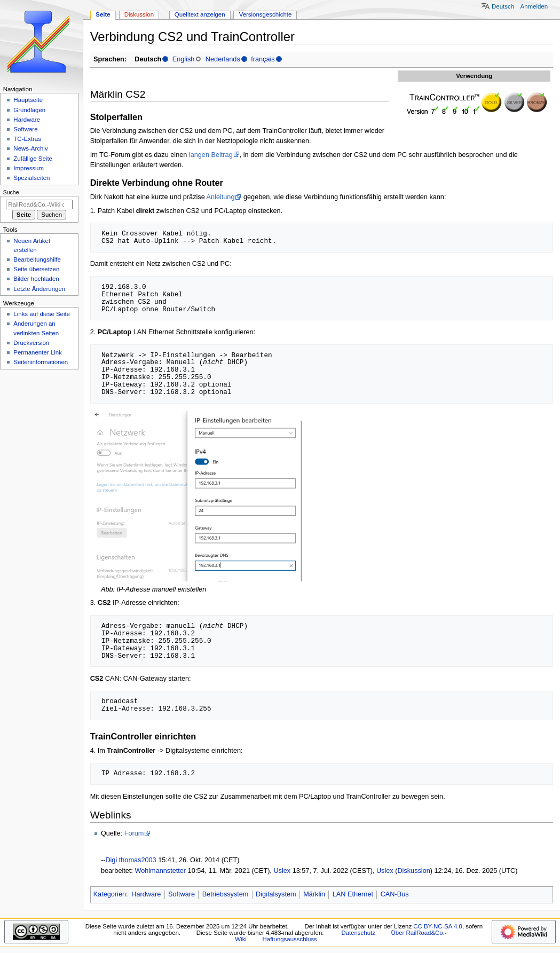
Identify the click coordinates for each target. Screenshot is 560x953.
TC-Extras (27, 139)
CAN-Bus (395, 894)
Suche (11, 192)
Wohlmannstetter (160, 871)
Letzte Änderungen (39, 289)
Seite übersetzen (36, 269)
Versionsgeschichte (266, 14)
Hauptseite (28, 100)
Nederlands (223, 59)
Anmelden (534, 6)
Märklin (314, 894)
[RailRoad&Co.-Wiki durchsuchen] (39, 204)
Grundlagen (29, 110)
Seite (103, 14)
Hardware (146, 894)
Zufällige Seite (33, 159)
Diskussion (413, 871)
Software (182, 894)
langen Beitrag (211, 155)
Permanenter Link (37, 352)
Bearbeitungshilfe (37, 259)
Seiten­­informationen (41, 362)
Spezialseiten (31, 178)
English (184, 59)
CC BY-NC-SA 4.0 (438, 926)
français (263, 59)
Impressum (29, 168)
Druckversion (31, 343)
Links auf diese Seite (42, 314)
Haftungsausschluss (290, 939)
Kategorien (110, 894)
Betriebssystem (226, 894)
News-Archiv (30, 148)
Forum (134, 833)
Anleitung (221, 197)
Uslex (282, 871)
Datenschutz (358, 933)
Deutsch (503, 6)
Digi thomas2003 (131, 860)
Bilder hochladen (36, 279)
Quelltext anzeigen (200, 14)
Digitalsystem (276, 894)
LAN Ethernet (353, 894)
